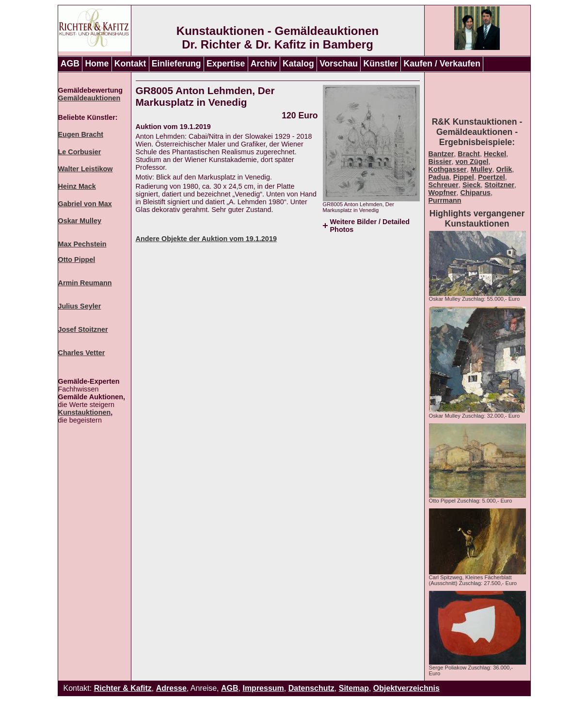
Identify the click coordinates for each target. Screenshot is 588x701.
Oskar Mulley (80, 221)
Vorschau (339, 64)
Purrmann (445, 200)
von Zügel (472, 162)
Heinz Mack (77, 186)
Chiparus (476, 193)
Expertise (226, 64)
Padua (439, 177)
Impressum (263, 688)
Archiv (264, 64)
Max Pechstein (82, 244)
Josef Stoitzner (83, 329)
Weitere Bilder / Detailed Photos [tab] (370, 226)
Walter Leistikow (86, 169)
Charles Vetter (82, 353)
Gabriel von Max (85, 204)
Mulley (482, 169)
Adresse (171, 688)
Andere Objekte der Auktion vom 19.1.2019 (206, 239)
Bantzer (441, 154)
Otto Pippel (77, 260)
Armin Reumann (85, 283)
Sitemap (354, 688)
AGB (70, 64)
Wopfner (443, 193)
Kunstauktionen (85, 412)
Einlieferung (176, 64)
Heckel (495, 154)
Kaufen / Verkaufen (442, 64)
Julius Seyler (80, 306)
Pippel (464, 177)
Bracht (469, 154)
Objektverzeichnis (406, 688)
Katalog (298, 64)
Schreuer (444, 185)
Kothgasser (448, 169)
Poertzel (492, 177)
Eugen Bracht (81, 134)
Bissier (440, 162)
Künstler (381, 64)
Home (97, 64)
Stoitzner (500, 185)
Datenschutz (311, 688)
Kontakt (130, 64)
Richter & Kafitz (123, 688)
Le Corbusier (80, 152)
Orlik (504, 169)
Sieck (472, 185)
